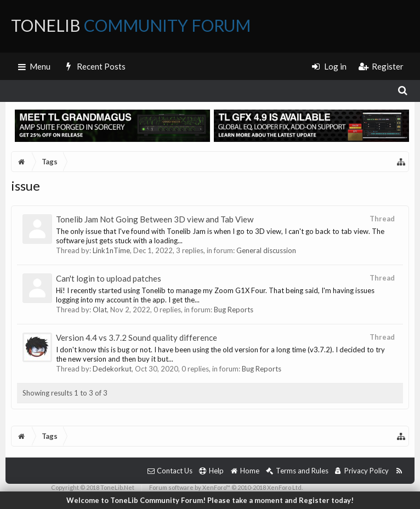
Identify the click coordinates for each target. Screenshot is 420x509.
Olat (100, 310)
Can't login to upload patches (109, 278)
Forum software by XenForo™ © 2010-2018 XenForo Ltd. (226, 487)
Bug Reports (234, 310)
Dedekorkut (112, 369)
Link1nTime (111, 250)
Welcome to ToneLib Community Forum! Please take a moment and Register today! (210, 500)
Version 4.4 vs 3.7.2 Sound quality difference (137, 338)
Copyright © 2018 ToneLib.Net (93, 487)
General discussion (266, 250)
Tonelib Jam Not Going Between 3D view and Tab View (155, 219)
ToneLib (131, 25)
